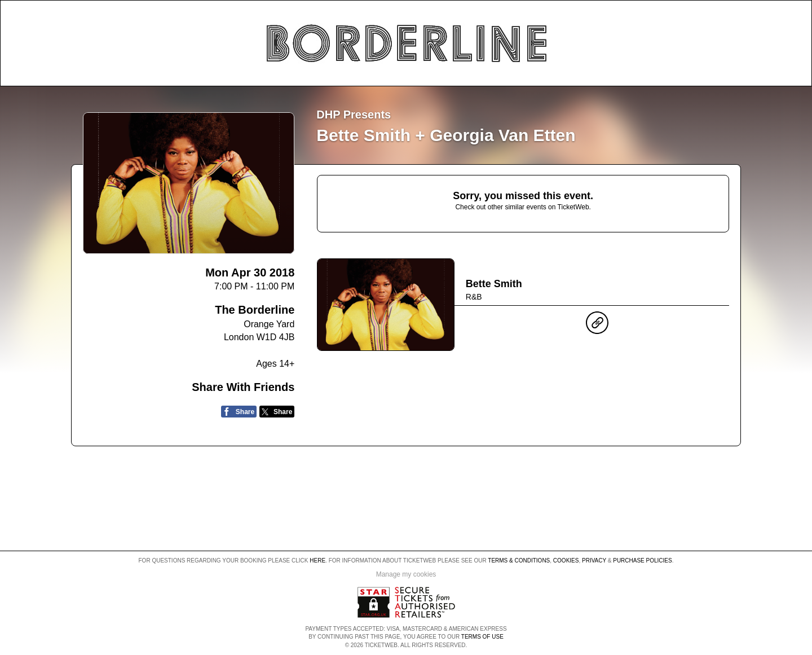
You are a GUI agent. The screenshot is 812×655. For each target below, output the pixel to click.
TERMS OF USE (482, 637)
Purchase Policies (642, 561)
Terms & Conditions (519, 561)
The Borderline (255, 310)
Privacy (594, 561)
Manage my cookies (406, 574)
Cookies (566, 561)
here (317, 561)
